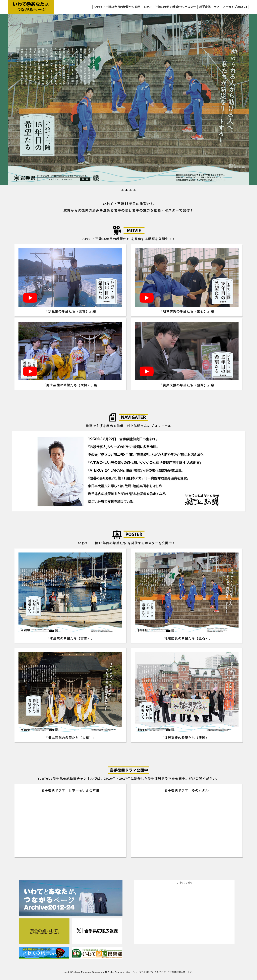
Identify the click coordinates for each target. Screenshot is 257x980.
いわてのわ (184, 883)
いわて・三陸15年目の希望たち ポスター (170, 7)
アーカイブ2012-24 (235, 7)
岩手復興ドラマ (209, 7)
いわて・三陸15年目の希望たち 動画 (117, 7)
